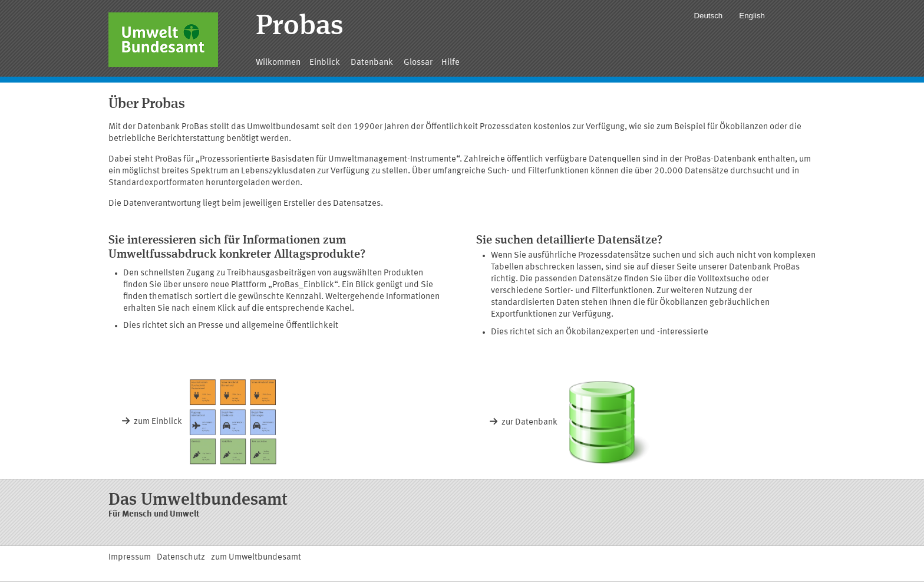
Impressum (130, 558)
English (752, 16)
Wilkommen (278, 63)
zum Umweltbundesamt (256, 558)
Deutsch (708, 16)
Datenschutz (181, 558)
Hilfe (451, 63)
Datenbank (373, 63)
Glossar (418, 63)
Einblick (326, 63)
